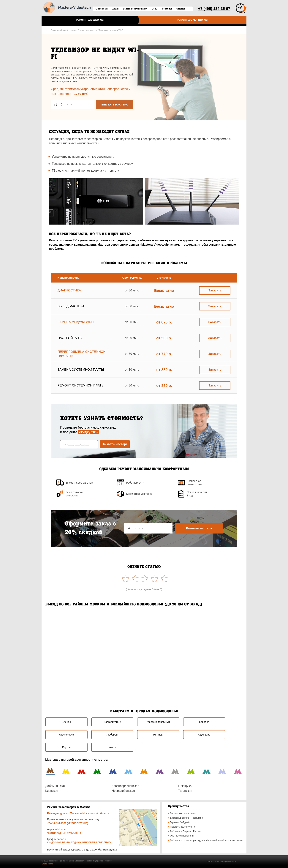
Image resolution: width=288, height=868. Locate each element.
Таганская (185, 791)
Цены (155, 9)
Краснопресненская (125, 786)
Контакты (167, 9)
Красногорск (66, 735)
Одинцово (204, 735)
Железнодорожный (158, 722)
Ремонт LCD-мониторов (192, 20)
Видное (66, 722)
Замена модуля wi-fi (76, 322)
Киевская (52, 791)
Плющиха (185, 786)
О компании (102, 9)
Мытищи (158, 735)
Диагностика (69, 290)
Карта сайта (47, 864)
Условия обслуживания (135, 9)
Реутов (66, 747)
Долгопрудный (112, 722)
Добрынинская (55, 786)
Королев (204, 722)
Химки (112, 747)
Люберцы (112, 735)
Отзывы (181, 9)
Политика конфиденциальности (221, 861)
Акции (115, 9)
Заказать (215, 290)
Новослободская (123, 791)
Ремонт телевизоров (90, 20)
